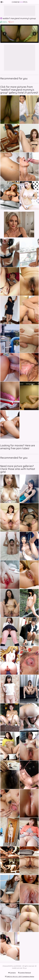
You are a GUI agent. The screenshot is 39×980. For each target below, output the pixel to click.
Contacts (12, 973)
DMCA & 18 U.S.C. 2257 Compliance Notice (20, 976)
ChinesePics (19, 2)
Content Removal (24, 973)
